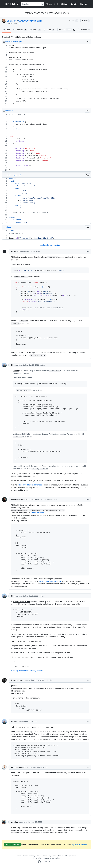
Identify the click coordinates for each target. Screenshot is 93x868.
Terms (19, 856)
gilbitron (12, 21)
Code (6, 30)
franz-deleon (16, 680)
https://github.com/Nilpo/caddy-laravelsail (28, 671)
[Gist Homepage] (12, 4)
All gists (49, 4)
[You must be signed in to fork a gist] (86, 21)
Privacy (25, 856)
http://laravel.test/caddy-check (30, 485)
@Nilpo (14, 257)
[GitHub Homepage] (39, 862)
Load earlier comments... (50, 245)
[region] (46, 76)
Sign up (84, 4)
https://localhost (37, 513)
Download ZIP (85, 30)
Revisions (20, 30)
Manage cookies (71, 856)
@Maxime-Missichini (21, 601)
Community (47, 856)
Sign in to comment (79, 844)
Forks (49, 30)
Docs (55, 856)
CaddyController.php (30, 21)
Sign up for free (12, 844)
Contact (61, 856)
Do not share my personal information (46, 858)
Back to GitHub (61, 4)
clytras (14, 251)
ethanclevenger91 (19, 767)
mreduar (15, 822)
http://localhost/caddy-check (50, 581)
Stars (35, 30)
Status (39, 856)
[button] (74, 30)
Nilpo (13, 365)
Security (32, 856)
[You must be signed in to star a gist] (74, 21)
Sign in (74, 4)
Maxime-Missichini (19, 499)
